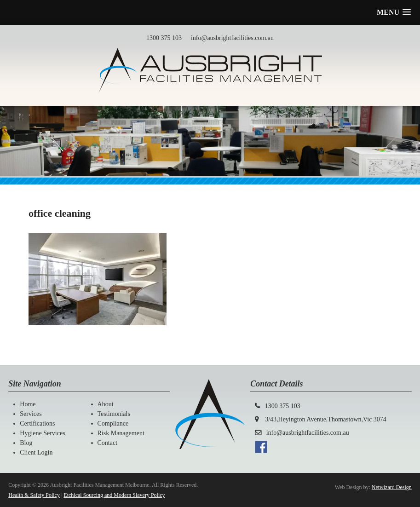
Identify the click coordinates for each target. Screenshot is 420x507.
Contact (108, 443)
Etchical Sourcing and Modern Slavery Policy (114, 495)
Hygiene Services (42, 433)
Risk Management (121, 433)
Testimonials (114, 414)
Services (31, 414)
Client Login (36, 452)
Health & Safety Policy (34, 495)
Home (28, 404)
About (106, 404)
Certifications (37, 423)
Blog (26, 443)
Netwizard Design (392, 487)
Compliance (113, 423)
